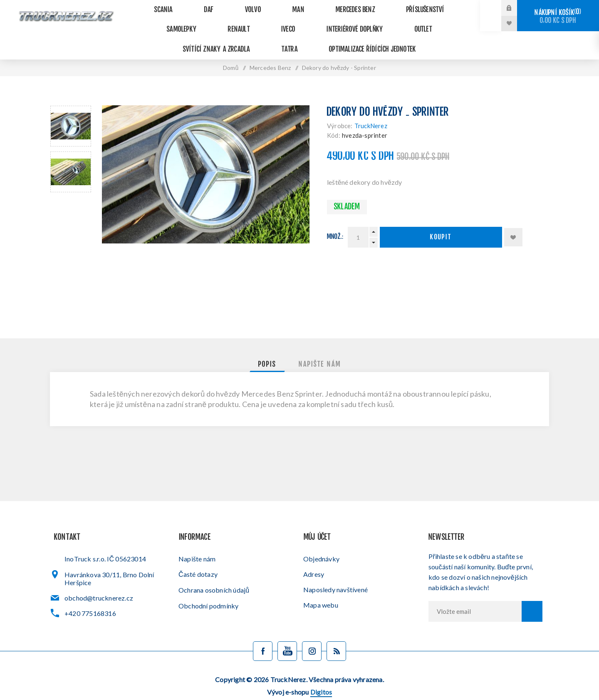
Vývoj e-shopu (299, 674)
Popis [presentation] (267, 346)
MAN (266, 7)
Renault (156, 21)
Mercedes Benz (314, 7)
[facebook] (263, 633)
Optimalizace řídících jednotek (300, 34)
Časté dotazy (198, 556)
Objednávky (321, 540)
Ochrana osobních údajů (214, 572)
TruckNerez (371, 107)
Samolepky (433, 7)
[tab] (267, 346)
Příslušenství (376, 7)
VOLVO (230, 7)
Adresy (314, 556)
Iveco (196, 21)
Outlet (313, 21)
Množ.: (335, 219)
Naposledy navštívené (335, 571)
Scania (160, 7)
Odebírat (532, 593)
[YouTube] (287, 633)
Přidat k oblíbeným (513, 219)
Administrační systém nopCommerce (297, 686)
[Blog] (336, 633)
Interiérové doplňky (254, 21)
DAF (196, 7)
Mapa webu (321, 587)
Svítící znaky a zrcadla (379, 21)
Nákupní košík (558, 17)
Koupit (441, 219)
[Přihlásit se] (475, 593)
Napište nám (197, 540)
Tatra (445, 21)
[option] (71, 108)
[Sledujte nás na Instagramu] (312, 633)
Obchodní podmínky (208, 587)
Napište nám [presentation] (320, 346)
